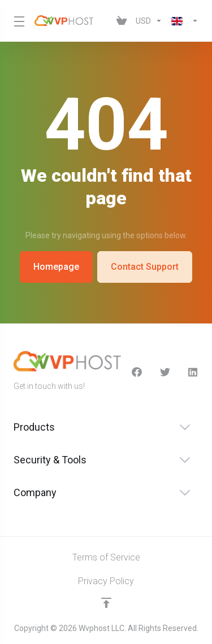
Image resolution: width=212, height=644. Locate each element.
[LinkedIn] (193, 372)
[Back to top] (106, 603)
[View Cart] (122, 21)
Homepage (56, 267)
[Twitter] (165, 372)
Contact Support (145, 267)
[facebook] (137, 372)
